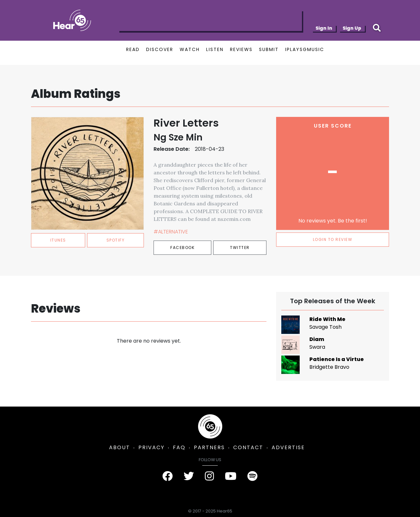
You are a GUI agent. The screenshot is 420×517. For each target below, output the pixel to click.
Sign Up (352, 28)
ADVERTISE (288, 447)
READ (133, 49)
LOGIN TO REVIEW (333, 239)
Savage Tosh (325, 327)
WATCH (190, 49)
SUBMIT (269, 49)
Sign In (324, 28)
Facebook (182, 248)
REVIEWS (241, 49)
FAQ (179, 447)
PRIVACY (151, 447)
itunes (58, 240)
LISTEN (215, 49)
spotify (116, 240)
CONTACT (248, 447)
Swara (317, 347)
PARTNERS (209, 447)
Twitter (240, 248)
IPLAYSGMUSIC (305, 49)
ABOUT (120, 447)
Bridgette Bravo (329, 367)
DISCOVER (160, 49)
